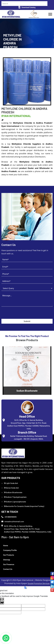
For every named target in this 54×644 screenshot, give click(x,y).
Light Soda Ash (11, 483)
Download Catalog (27, 7)
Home (6, 545)
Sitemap (7, 560)
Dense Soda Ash (11, 488)
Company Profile (10, 550)
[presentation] (19, 314)
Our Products (9, 555)
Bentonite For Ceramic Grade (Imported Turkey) (24, 506)
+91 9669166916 (9, 517)
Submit (27, 321)
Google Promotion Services (39, 583)
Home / (6, 53)
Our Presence (9, 564)
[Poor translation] (2, 601)
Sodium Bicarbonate (13, 492)
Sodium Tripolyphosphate (15, 497)
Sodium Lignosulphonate (15, 502)
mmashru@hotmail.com (13, 521)
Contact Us (8, 569)
